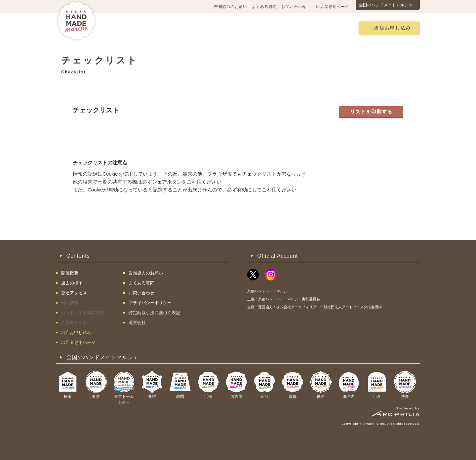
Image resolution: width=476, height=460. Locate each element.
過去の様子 (199, 28)
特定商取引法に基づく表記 (154, 313)
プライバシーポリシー (150, 303)
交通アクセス (160, 28)
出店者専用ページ (333, 7)
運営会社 (137, 323)
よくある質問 (264, 7)
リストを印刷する (371, 112)
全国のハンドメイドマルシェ (386, 5)
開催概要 (124, 28)
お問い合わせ (294, 7)
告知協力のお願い (230, 7)
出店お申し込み (393, 28)
